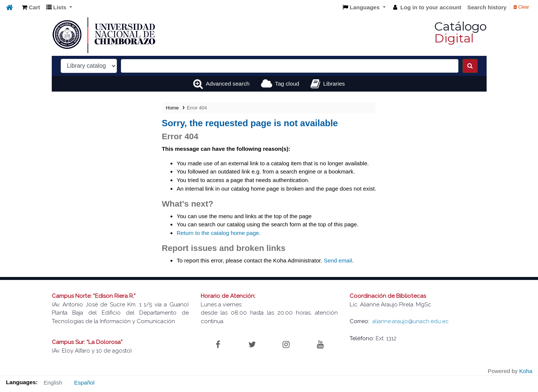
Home (172, 108)
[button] (31, 8)
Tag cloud (287, 84)
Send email (338, 260)
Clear (521, 7)
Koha (526, 371)
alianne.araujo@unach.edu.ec (410, 321)
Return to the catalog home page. (218, 233)
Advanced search (228, 84)
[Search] (470, 66)
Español (84, 383)
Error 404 (197, 108)
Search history (487, 7)
